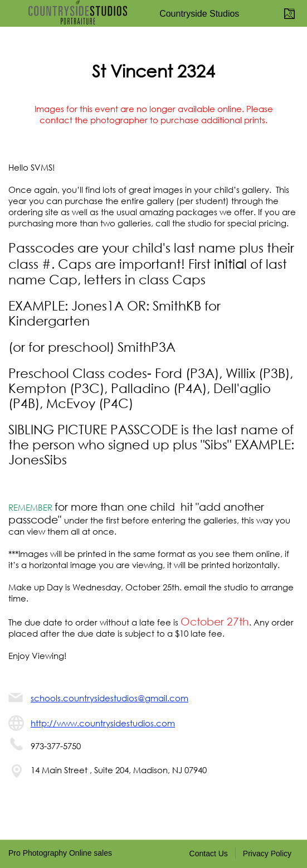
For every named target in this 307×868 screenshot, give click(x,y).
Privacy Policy (267, 854)
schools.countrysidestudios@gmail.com (109, 698)
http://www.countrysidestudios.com (103, 723)
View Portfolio (291, 13)
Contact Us (209, 854)
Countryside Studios (199, 14)
